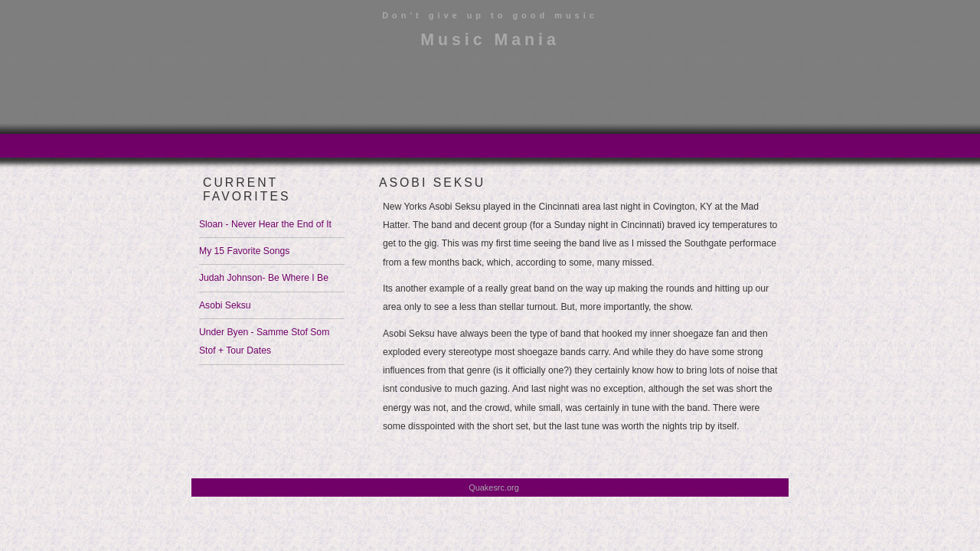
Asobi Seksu (225, 305)
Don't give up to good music (490, 15)
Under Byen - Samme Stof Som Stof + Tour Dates (264, 341)
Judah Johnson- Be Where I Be (264, 278)
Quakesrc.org (494, 487)
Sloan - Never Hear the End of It (265, 224)
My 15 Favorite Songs (244, 251)
